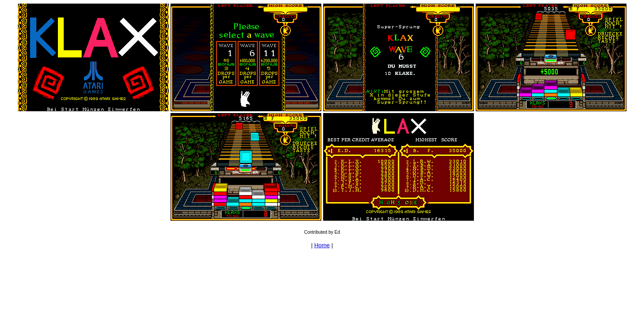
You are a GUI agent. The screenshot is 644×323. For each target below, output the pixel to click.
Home (322, 245)
